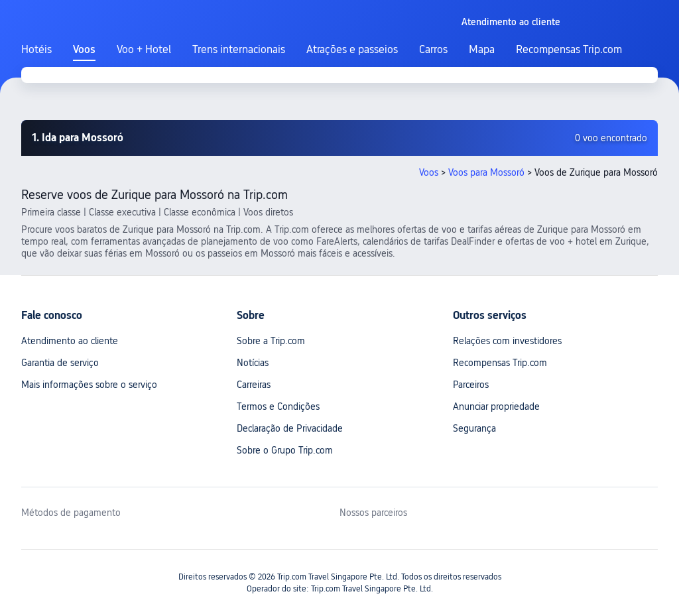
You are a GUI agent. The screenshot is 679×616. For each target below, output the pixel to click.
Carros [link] (433, 50)
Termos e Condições (278, 406)
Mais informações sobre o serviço (89, 385)
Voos (84, 50)
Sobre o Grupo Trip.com (285, 450)
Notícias (253, 363)
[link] (511, 22)
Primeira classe (51, 212)
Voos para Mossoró (486, 172)
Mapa (482, 50)
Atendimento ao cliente (70, 341)
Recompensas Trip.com (569, 50)
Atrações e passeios (352, 50)
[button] (440, 22)
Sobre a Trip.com (271, 341)
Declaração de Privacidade (290, 428)
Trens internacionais (239, 50)
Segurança (474, 428)
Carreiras (254, 385)
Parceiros (471, 385)
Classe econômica (200, 212)
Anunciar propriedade (496, 406)
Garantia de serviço (60, 363)
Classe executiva (122, 212)
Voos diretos (268, 212)
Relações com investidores (507, 341)
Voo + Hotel (144, 50)
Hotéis (36, 50)
